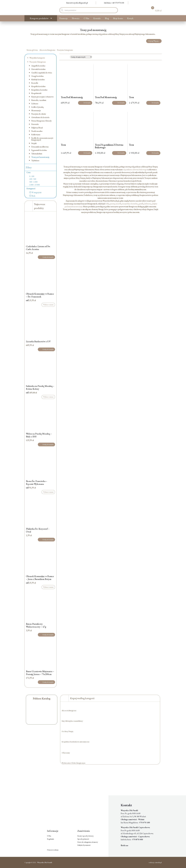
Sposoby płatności (83, 839)
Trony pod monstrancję (40, 157)
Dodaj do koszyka (46, 257)
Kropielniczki (36, 93)
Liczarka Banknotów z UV (38, 341)
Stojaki (34, 143)
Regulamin (51, 839)
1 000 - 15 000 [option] (35, 185)
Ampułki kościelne (38, 66)
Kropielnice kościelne (39, 90)
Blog (107, 18)
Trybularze (35, 160)
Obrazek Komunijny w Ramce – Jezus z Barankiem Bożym (40, 578)
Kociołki (35, 83)
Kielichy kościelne (38, 80)
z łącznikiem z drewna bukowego (135, 170)
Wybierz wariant (48, 305)
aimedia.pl (158, 862)
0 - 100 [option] (32, 176)
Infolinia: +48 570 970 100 (113, 3)
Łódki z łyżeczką (37, 107)
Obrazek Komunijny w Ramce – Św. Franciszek (40, 295)
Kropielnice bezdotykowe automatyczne (76, 742)
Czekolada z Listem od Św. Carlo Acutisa (38, 248)
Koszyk (130, 18)
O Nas (86, 18)
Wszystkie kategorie (36, 58)
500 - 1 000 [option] (33, 182)
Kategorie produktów (39, 18)
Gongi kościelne (37, 76)
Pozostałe (35, 124)
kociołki (119, 204)
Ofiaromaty (66, 753)
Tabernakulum (37, 154)
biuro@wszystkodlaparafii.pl (76, 3)
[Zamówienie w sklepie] (81, 57)
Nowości (76, 18)
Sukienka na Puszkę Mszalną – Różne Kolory (40, 387)
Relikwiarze (36, 135)
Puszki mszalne (37, 131)
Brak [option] (33, 196)
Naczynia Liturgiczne (65, 50)
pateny (112, 204)
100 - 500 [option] (33, 179)
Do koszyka (85, 103)
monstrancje (78, 207)
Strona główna (32, 50)
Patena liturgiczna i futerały (41, 121)
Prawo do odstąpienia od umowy (88, 842)
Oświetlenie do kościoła (40, 117)
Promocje (63, 18)
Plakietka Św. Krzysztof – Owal (38, 530)
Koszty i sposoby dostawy (86, 836)
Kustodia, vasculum (39, 100)
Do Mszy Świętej (67, 731)
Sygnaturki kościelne (39, 150)
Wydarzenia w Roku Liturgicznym (73, 763)
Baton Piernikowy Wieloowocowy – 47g (36, 625)
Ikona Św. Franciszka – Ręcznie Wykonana (37, 482)
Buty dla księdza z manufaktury (72, 721)
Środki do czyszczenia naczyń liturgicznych (42, 139)
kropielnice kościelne (130, 204)
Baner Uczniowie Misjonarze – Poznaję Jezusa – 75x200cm (40, 673)
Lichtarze (35, 104)
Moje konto (118, 18)
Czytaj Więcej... (154, 41)
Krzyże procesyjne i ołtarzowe (42, 97)
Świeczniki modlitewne (40, 147)
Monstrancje (36, 110)
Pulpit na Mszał (37, 128)
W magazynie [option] (37, 192)
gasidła (141, 204)
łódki (107, 204)
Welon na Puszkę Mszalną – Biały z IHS (39, 435)
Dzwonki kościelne (38, 69)
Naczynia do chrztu (39, 114)
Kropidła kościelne (38, 86)
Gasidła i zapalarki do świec (42, 73)
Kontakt (97, 18)
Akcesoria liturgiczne (47, 50)
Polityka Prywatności (84, 845)
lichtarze (148, 204)
